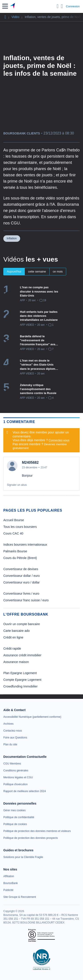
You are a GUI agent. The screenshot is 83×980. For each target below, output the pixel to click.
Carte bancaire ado (16, 631)
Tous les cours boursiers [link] (20, 527)
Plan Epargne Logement (20, 673)
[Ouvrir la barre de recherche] (58, 6)
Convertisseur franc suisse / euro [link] (26, 600)
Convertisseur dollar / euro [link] (21, 576)
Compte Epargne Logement (22, 680)
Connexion (73, 6)
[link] (32, 717)
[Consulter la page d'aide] (62, 6)
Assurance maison (16, 662)
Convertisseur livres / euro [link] (21, 594)
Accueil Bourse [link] (14, 520)
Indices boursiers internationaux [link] (25, 545)
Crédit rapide (12, 649)
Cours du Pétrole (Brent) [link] (20, 558)
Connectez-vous (59, 440)
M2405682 (30, 463)
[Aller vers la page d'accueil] (13, 6)
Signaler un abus (17, 485)
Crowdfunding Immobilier (20, 686)
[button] (5, 6)
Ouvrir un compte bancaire (22, 624)
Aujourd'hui (14, 271)
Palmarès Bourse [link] (15, 551)
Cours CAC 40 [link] (13, 533)
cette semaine (37, 271)
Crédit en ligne (13, 637)
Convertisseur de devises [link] (21, 569)
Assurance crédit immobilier (22, 655)
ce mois (58, 271)
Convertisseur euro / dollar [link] (21, 582)
